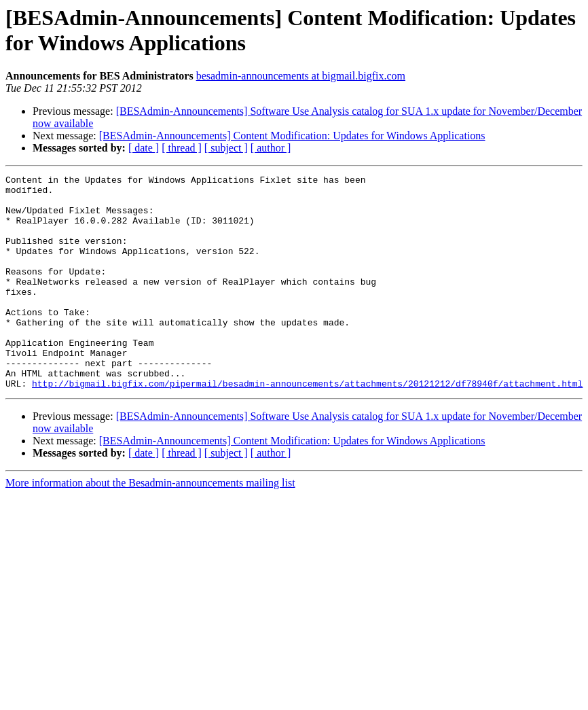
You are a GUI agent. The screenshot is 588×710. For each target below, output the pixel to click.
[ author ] (271, 148)
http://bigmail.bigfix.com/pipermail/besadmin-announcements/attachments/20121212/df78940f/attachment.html (307, 426)
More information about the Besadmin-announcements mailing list (150, 526)
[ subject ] (226, 148)
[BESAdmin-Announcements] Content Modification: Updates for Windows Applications (292, 136)
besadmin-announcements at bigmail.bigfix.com (301, 76)
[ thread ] (182, 148)
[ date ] (144, 148)
